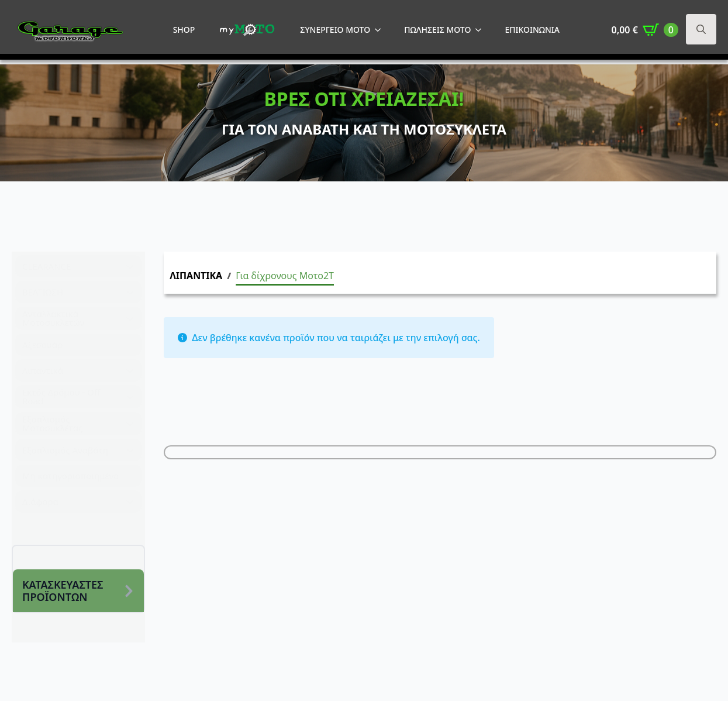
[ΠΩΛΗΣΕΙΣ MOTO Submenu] (482, 30)
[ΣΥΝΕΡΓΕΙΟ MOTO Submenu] (381, 30)
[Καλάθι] (645, 30)
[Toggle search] (701, 29)
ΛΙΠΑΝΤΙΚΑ (196, 276)
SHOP (184, 30)
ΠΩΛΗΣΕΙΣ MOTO (437, 30)
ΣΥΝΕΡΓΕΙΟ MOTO (335, 30)
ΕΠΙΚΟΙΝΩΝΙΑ (532, 30)
